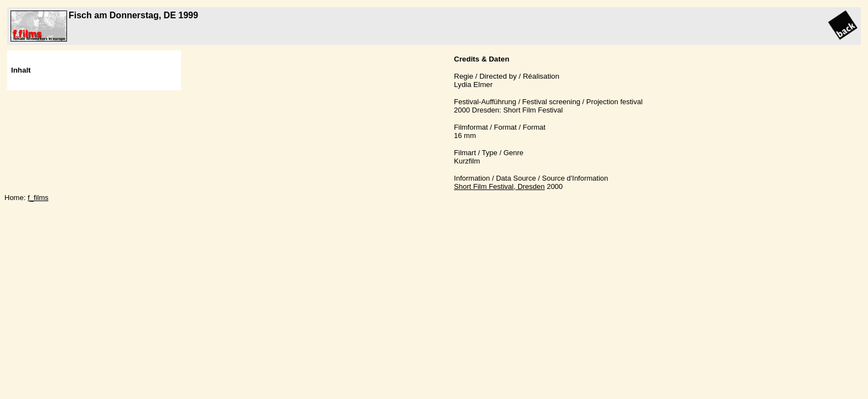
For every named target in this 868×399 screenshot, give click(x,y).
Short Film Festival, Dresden (499, 186)
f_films (38, 198)
